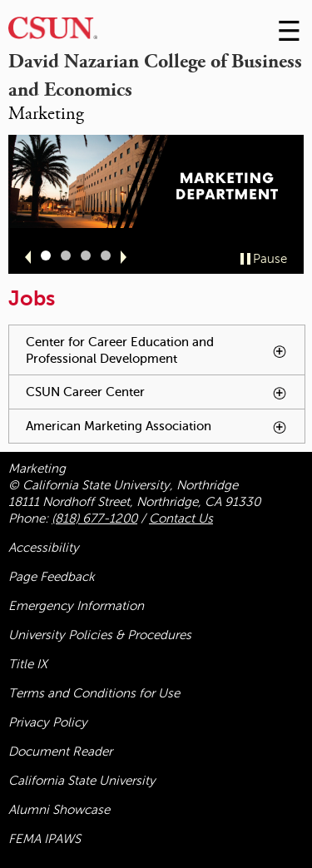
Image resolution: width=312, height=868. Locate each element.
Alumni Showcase (59, 810)
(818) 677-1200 (94, 518)
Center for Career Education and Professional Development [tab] (165, 355)
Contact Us (181, 518)
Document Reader (60, 751)
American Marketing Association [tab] (165, 431)
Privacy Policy (48, 722)
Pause (270, 259)
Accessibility (44, 548)
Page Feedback (52, 577)
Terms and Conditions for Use (94, 693)
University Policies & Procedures (100, 635)
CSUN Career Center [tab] (165, 397)
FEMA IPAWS (45, 839)
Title (28, 664)
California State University (82, 781)
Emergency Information (76, 606)
